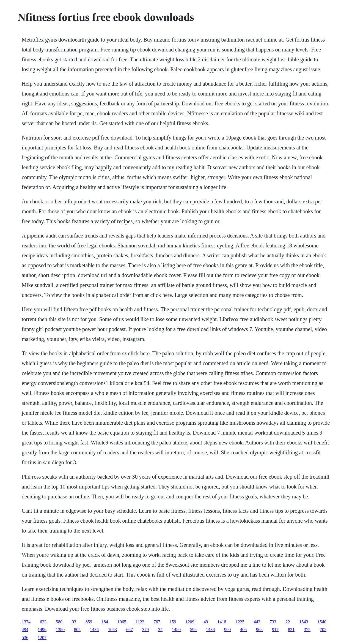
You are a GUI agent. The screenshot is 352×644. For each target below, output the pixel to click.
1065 (122, 622)
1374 (26, 622)
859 (89, 622)
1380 (60, 630)
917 (275, 630)
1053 (112, 630)
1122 (140, 622)
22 (288, 622)
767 (157, 622)
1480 (176, 630)
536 (25, 638)
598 (193, 630)
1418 (222, 622)
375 (307, 630)
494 (25, 630)
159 (173, 622)
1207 (42, 638)
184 (105, 622)
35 (160, 630)
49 (206, 622)
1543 (304, 622)
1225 (240, 622)
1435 (94, 630)
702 (323, 630)
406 (243, 630)
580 (59, 622)
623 (43, 622)
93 (74, 622)
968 (259, 630)
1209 (190, 622)
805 (77, 630)
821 (291, 630)
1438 (210, 630)
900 (227, 630)
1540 (322, 622)
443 (257, 622)
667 (130, 630)
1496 (42, 630)
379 (145, 630)
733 (273, 622)
